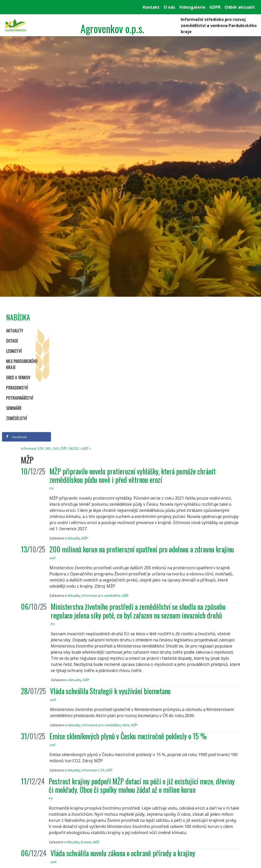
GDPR (215, 7)
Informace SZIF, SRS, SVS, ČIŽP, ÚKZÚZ (50, 448)
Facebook (16, 437)
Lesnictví (14, 351)
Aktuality (15, 331)
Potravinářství (20, 398)
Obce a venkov (18, 378)
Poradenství (17, 388)
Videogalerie (192, 7)
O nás (169, 7)
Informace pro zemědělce (101, 595)
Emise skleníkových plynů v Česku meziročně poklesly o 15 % (128, 736)
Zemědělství (17, 418)
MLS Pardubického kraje (22, 364)
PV (51, 488)
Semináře (14, 408)
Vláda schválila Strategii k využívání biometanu (110, 691)
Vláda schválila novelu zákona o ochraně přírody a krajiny (123, 853)
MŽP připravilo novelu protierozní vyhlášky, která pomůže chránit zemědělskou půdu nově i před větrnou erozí (133, 476)
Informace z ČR (93, 770)
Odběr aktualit (240, 7)
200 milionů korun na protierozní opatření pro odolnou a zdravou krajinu (142, 549)
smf (52, 558)
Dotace (12, 341)
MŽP (85, 448)
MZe (126, 725)
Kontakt (151, 7)
